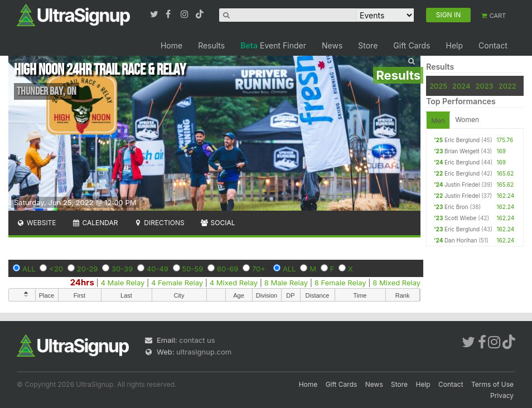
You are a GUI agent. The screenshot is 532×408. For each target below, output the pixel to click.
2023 (485, 86)
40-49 (158, 269)
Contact (493, 45)
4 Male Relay (123, 283)
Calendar (95, 223)
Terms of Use (492, 384)
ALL (29, 269)
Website (36, 223)
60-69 (228, 269)
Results (211, 45)
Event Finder (273, 45)
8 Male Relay (286, 283)
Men (438, 121)
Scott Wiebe (461, 218)
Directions (159, 223)
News (332, 45)
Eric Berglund (462, 140)
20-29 (88, 269)
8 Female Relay (340, 283)
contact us (197, 340)
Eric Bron (456, 207)
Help (454, 45)
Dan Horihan (461, 240)
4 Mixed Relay (234, 283)
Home (171, 45)
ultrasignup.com (204, 352)
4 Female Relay (177, 283)
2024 (461, 86)
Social (218, 223)
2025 (438, 86)
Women (467, 120)
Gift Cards (412, 45)
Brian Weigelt (462, 151)
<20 (56, 269)
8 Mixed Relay (396, 283)
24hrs (82, 282)
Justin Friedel (462, 184)
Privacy (502, 395)
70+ (259, 269)
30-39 (122, 269)
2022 (507, 86)
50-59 (193, 269)
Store (368, 45)
